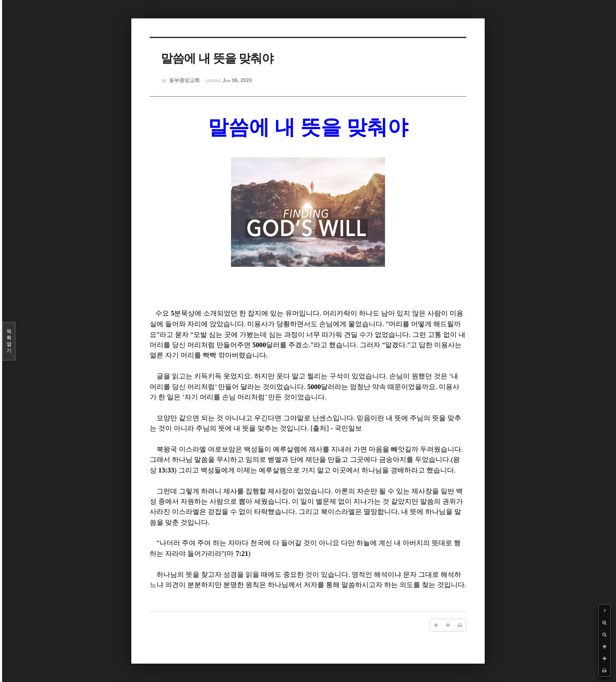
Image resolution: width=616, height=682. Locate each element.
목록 (9, 341)
